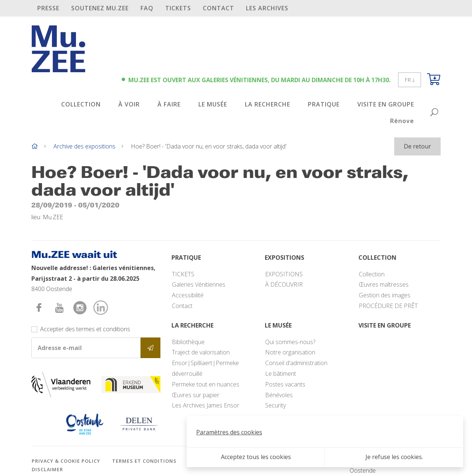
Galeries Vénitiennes (199, 284)
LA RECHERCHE (268, 104)
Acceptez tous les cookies (256, 457)
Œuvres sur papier (196, 395)
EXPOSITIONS (284, 274)
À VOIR (129, 104)
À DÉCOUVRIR (284, 284)
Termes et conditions (144, 461)
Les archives (267, 8)
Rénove (402, 121)
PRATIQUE (324, 104)
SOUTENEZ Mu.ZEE (100, 8)
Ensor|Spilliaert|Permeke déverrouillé (205, 368)
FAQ (147, 8)
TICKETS (178, 8)
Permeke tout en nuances (206, 384)
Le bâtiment (281, 374)
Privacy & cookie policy (66, 461)
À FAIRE (169, 104)
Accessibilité (188, 295)
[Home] (35, 146)
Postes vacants (285, 384)
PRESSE (48, 8)
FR (409, 80)
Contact (218, 8)
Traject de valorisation (201, 352)
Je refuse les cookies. (394, 457)
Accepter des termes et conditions (85, 329)
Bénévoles (279, 395)
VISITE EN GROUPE (386, 104)
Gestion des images (385, 295)
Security (275, 405)
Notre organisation (290, 352)
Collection (372, 274)
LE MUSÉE (213, 104)
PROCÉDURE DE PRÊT (388, 306)
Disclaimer (47, 469)
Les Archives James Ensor (206, 405)
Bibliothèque (188, 342)
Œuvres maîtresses (384, 284)
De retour (417, 146)
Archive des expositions (84, 146)
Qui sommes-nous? (290, 342)
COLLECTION (81, 104)
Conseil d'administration (296, 363)
